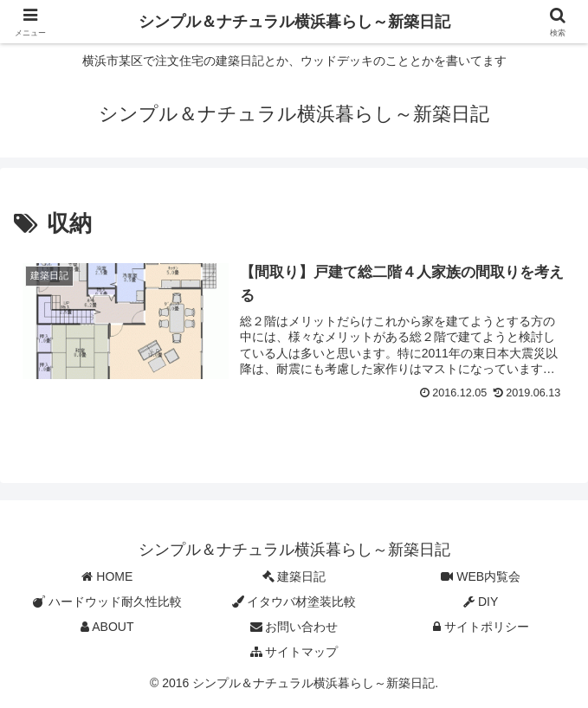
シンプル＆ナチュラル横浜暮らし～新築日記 (294, 22)
